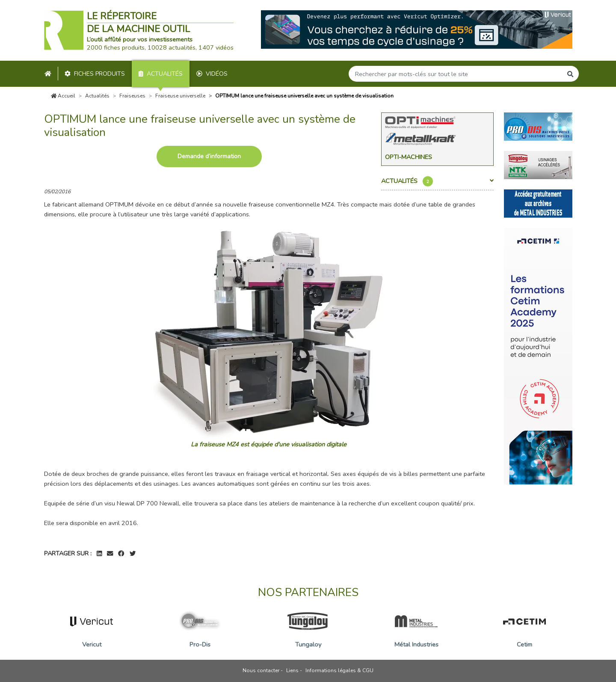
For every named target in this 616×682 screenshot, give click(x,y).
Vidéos (212, 74)
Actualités (161, 74)
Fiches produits (95, 74)
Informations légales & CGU (339, 670)
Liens (292, 670)
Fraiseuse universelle (180, 96)
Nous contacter (261, 670)
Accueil (63, 96)
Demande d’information (209, 156)
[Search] (456, 74)
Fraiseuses (132, 96)
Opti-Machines (409, 157)
